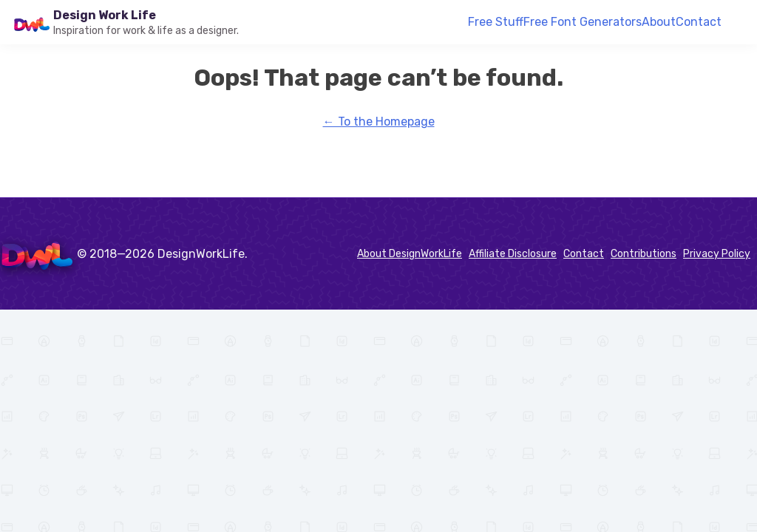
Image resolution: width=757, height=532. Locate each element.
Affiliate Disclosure (513, 254)
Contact (699, 22)
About (659, 22)
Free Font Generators (583, 22)
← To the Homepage (379, 122)
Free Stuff (496, 22)
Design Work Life (105, 15)
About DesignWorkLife (410, 254)
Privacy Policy (717, 254)
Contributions (644, 254)
